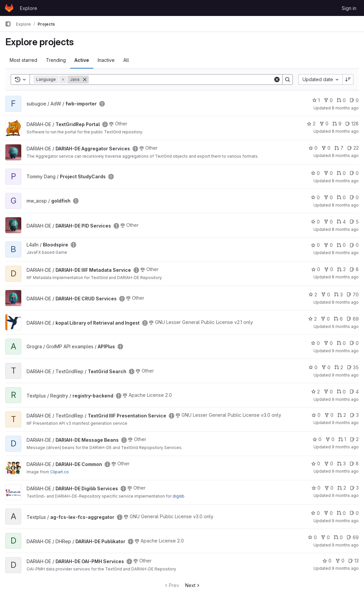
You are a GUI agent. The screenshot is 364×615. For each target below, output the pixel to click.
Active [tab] (82, 60)
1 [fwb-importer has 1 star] (316, 100)
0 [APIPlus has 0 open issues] (354, 343)
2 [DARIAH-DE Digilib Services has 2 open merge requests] (342, 488)
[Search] (181, 79)
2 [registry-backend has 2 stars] (315, 392)
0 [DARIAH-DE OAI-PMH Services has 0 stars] (327, 561)
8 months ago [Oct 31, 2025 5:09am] (345, 131)
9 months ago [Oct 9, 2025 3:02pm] (345, 495)
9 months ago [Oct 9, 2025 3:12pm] (345, 471)
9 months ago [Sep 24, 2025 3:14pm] (345, 568)
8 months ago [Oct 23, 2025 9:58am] (345, 277)
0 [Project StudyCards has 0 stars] (315, 173)
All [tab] (126, 60)
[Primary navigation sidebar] (8, 24)
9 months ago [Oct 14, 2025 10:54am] (345, 351)
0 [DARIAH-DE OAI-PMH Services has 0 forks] (340, 561)
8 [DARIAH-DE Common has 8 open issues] (354, 463)
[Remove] (85, 79)
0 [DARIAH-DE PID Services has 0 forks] (328, 222)
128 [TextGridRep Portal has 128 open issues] (352, 124)
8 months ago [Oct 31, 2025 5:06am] (345, 155)
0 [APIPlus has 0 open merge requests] (341, 343)
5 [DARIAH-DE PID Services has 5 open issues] (354, 222)
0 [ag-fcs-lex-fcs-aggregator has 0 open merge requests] (341, 513)
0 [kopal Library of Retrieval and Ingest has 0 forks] (325, 319)
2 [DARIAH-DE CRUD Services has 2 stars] (313, 295)
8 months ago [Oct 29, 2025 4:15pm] (345, 205)
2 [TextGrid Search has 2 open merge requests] (339, 367)
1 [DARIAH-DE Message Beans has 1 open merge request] (342, 439)
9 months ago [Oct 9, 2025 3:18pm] (345, 447)
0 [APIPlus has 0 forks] (328, 343)
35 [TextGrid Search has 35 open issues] (353, 367)
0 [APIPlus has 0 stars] (315, 343)
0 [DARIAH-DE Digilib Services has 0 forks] (329, 488)
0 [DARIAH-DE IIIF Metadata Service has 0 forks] (329, 269)
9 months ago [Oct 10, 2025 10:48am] (345, 423)
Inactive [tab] (106, 60)
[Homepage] (9, 8)
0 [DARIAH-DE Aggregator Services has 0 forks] (326, 148)
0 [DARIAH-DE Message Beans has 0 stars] (317, 439)
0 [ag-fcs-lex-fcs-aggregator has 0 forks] (328, 513)
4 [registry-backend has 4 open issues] (354, 392)
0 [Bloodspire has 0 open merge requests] (341, 245)
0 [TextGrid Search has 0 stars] (313, 367)
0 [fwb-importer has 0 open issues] (354, 100)
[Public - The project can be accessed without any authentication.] (102, 104)
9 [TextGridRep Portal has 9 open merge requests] (337, 124)
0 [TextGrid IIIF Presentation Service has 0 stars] (316, 415)
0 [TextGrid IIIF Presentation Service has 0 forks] (329, 415)
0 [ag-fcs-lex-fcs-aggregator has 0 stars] (315, 513)
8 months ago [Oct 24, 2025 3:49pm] (345, 253)
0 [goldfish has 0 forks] (328, 197)
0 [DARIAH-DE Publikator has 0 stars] (312, 537)
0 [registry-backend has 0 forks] (328, 392)
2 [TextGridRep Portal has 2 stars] (311, 124)
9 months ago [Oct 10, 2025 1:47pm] (345, 375)
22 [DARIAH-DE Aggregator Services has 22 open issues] (353, 148)
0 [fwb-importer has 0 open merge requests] (341, 100)
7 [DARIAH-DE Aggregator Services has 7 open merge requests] (339, 148)
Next (193, 585)
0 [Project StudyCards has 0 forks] (328, 173)
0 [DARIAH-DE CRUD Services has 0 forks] (326, 295)
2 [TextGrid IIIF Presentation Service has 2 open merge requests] (342, 415)
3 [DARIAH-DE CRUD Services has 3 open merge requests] (338, 295)
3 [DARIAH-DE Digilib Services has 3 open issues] (354, 488)
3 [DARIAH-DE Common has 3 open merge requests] (341, 463)
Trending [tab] (56, 60)
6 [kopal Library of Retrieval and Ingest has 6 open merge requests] (338, 319)
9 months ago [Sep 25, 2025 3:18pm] (345, 545)
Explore (29, 8)
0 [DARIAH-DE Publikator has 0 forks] (325, 537)
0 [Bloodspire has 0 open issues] (354, 245)
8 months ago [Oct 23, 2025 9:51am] (345, 302)
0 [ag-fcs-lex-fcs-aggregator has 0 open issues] (354, 513)
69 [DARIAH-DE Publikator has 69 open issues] (353, 537)
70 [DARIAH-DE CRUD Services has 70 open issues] (353, 295)
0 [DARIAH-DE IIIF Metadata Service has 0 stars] (316, 269)
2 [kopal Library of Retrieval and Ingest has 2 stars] (312, 319)
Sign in (349, 8)
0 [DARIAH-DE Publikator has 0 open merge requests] (338, 537)
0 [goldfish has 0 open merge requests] (341, 197)
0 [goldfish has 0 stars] (315, 197)
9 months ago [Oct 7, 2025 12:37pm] (345, 521)
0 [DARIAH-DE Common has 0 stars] (316, 463)
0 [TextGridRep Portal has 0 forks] (324, 124)
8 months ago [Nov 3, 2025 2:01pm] (345, 108)
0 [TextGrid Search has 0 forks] (326, 367)
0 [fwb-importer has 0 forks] (328, 100)
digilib (179, 496)
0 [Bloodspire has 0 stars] (315, 245)
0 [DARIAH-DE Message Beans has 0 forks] (330, 439)
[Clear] (277, 79)
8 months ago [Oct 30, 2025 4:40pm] (345, 181)
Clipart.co (60, 472)
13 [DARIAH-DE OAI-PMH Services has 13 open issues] (354, 561)
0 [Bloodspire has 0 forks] (328, 245)
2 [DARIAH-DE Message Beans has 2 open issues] (354, 439)
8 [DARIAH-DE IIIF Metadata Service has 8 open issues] (354, 269)
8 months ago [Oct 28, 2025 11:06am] (345, 229)
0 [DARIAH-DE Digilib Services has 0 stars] (316, 488)
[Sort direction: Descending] (348, 79)
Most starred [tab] (23, 60)
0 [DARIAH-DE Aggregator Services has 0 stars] (313, 148)
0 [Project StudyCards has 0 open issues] (354, 173)
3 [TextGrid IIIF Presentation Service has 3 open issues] (354, 415)
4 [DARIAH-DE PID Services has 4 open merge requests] (341, 222)
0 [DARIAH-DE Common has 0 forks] (329, 463)
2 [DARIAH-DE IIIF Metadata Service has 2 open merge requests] (341, 269)
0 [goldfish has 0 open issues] (354, 197)
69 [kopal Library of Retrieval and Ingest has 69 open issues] (353, 319)
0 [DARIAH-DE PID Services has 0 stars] (315, 222)
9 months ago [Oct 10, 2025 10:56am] (345, 399)
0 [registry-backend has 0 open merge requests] (341, 392)
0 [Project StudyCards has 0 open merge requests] (341, 173)
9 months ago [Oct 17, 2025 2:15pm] (345, 326)
